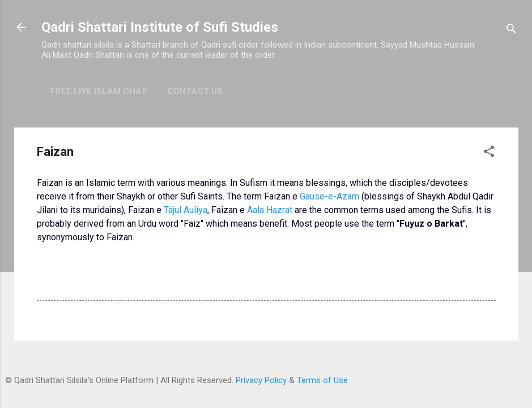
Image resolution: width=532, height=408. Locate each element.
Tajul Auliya (186, 210)
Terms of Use (322, 380)
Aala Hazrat (270, 210)
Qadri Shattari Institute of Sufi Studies (160, 27)
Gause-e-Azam (329, 196)
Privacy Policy (261, 380)
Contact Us (195, 91)
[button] (489, 153)
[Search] (512, 31)
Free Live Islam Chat (99, 91)
